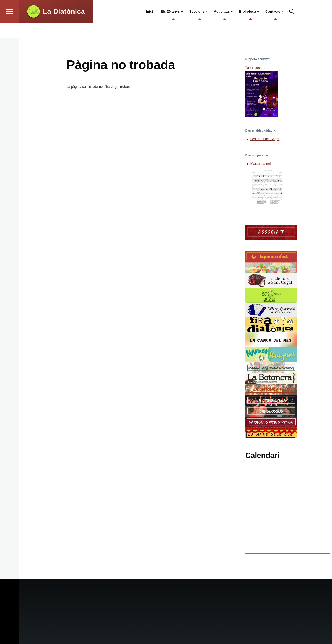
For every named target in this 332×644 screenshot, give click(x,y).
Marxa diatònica (262, 164)
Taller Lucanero (257, 68)
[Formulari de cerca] (292, 27)
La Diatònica (64, 27)
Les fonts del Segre (265, 139)
